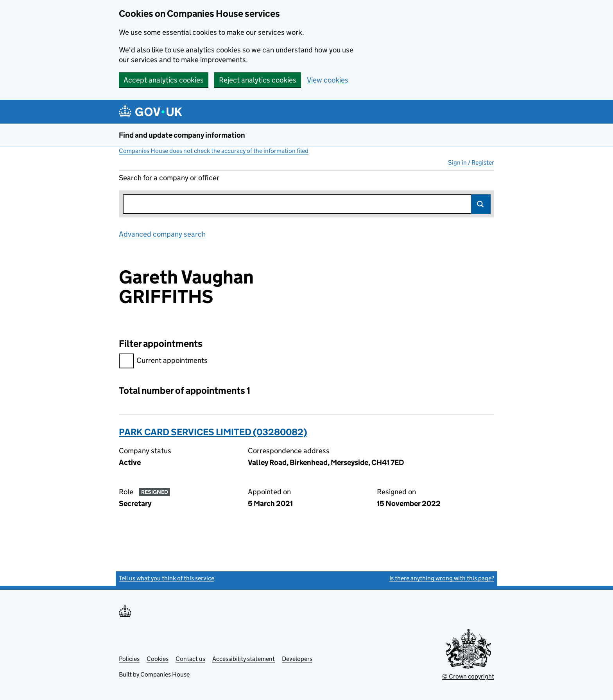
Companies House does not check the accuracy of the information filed (214, 151)
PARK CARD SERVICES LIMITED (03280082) (213, 432)
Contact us (190, 659)
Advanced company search (162, 234)
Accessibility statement (244, 659)
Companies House (165, 674)
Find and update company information (182, 135)
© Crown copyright (468, 676)
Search (481, 204)
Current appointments (163, 362)
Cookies (158, 659)
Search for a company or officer (169, 178)
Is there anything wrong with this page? (442, 578)
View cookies (328, 80)
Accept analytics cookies (164, 80)
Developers (297, 659)
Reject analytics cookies (258, 80)
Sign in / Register (471, 162)
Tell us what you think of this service (167, 578)
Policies (129, 659)
